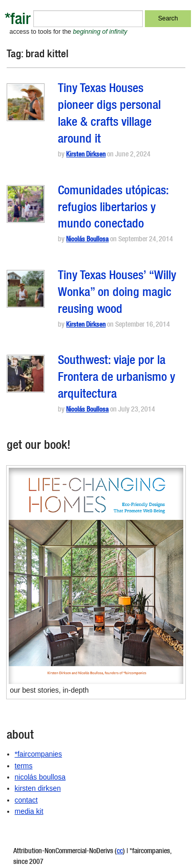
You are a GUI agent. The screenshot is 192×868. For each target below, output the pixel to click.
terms (24, 766)
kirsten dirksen (38, 788)
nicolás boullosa (40, 777)
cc (120, 852)
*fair (18, 21)
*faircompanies (39, 754)
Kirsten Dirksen (86, 155)
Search (168, 18)
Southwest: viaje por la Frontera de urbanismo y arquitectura (116, 378)
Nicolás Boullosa (87, 240)
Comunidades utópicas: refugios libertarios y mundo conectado (113, 209)
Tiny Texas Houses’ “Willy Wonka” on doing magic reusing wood (117, 293)
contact (26, 800)
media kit (29, 811)
